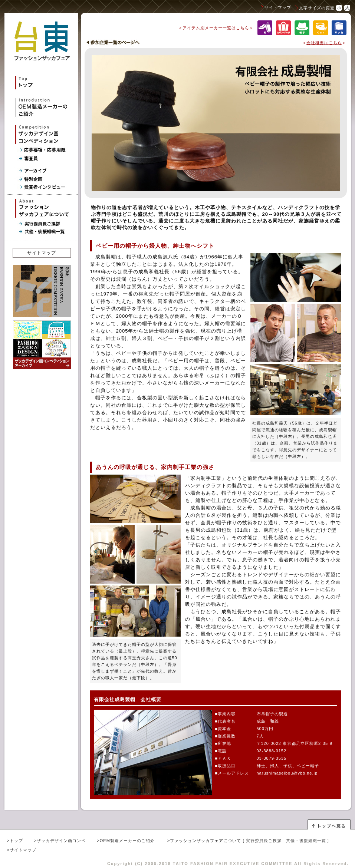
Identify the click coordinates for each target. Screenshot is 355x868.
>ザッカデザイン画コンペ (60, 841)
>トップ (15, 841)
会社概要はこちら (324, 43)
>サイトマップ (22, 850)
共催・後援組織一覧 (306, 841)
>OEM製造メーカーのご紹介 (126, 841)
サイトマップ (278, 7)
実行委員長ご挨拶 (264, 841)
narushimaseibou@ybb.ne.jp (287, 773)
